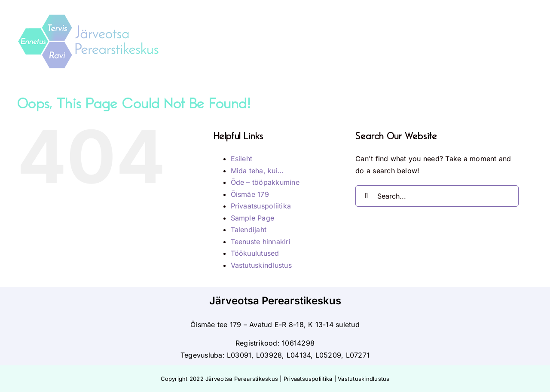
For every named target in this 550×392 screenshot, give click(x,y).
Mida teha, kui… (257, 171)
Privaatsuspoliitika (261, 206)
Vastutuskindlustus (261, 265)
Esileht (242, 159)
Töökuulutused (255, 253)
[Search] (366, 196)
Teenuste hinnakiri (261, 242)
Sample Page (253, 218)
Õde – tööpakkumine (265, 182)
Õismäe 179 (250, 194)
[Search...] (437, 196)
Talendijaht (249, 230)
